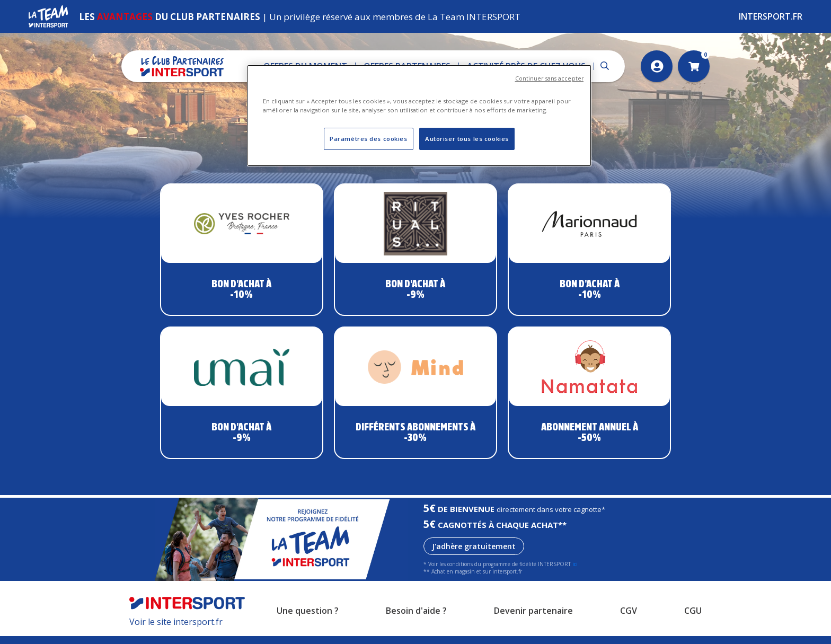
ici (575, 572)
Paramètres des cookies (369, 139)
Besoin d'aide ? (416, 619)
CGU (693, 619)
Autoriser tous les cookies (467, 139)
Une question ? (308, 619)
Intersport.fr (771, 16)
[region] (419, 116)
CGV (629, 619)
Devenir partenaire (533, 619)
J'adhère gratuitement (474, 555)
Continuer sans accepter (549, 78)
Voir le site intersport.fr (176, 630)
